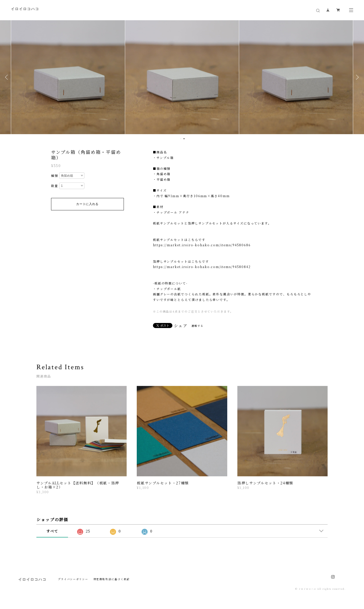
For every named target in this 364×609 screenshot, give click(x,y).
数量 (55, 186)
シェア (181, 326)
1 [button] (181, 139)
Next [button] (356, 77)
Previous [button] (8, 77)
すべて (52, 531)
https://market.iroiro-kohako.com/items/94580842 (202, 267)
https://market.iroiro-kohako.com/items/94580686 (202, 245)
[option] (68, 77)
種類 (55, 176)
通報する (197, 326)
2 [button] (184, 139)
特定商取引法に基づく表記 (112, 579)
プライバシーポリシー (73, 579)
